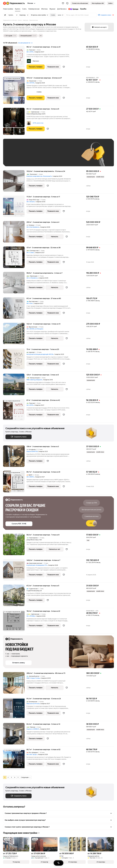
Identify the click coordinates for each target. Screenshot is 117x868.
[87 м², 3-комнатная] (15, 411)
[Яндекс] (5, 3)
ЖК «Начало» (31, 202)
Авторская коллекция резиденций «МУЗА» (40, 354)
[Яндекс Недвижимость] (15, 3)
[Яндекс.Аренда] (73, 9)
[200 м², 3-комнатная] (15, 233)
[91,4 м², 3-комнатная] (15, 709)
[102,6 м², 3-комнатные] (15, 182)
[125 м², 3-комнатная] (15, 385)
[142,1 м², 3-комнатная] (15, 335)
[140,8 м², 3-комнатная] (15, 571)
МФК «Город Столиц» (33, 678)
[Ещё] (41, 36)
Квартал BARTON (32, 451)
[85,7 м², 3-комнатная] (15, 483)
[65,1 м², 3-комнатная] (15, 122)
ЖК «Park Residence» (33, 227)
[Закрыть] (113, 15)
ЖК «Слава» (30, 253)
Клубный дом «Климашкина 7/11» (37, 565)
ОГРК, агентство (38, 123)
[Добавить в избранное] (64, 67)
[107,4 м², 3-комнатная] (15, 91)
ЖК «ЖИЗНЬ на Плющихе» (35, 329)
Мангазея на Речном (33, 704)
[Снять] (24, 9)
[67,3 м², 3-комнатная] (15, 596)
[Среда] (83, 9)
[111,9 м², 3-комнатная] (15, 207)
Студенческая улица (33, 591)
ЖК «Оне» (30, 303)
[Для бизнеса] (62, 9)
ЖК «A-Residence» (32, 278)
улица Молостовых (33, 540)
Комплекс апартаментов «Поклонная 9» (39, 176)
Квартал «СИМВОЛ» (33, 729)
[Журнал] (52, 9)
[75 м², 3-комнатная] (15, 360)
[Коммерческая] (34, 9)
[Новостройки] (9, 9)
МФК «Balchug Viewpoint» (35, 380)
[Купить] (18, 9)
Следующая (26, 777)
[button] (67, 3)
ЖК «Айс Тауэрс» (32, 754)
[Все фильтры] (5, 15)
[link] (110, 3)
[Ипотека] (44, 9)
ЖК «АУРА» (30, 52)
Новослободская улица (34, 114)
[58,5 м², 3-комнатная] (15, 545)
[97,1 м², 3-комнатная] (15, 309)
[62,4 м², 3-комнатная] (15, 735)
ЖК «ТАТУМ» (31, 83)
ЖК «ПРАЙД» (31, 616)
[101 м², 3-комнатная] (15, 258)
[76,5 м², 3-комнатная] (15, 622)
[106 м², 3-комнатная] (15, 457)
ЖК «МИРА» (30, 477)
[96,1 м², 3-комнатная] (15, 60)
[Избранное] (63, 3)
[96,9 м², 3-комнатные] (15, 284)
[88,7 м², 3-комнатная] (15, 760)
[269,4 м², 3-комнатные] (15, 684)
